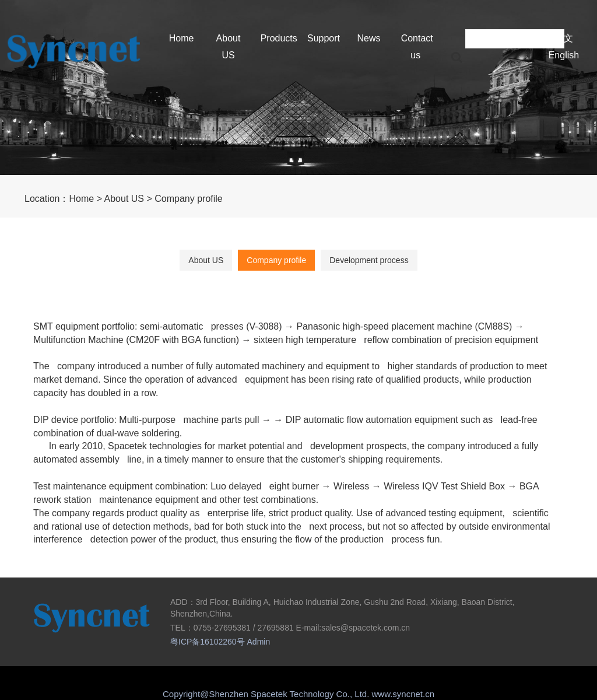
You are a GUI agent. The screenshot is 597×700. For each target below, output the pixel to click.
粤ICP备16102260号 (208, 642)
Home (182, 38)
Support (324, 38)
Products (279, 38)
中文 (564, 38)
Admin (259, 642)
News (368, 38)
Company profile (189, 199)
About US (124, 199)
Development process (369, 260)
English (564, 55)
